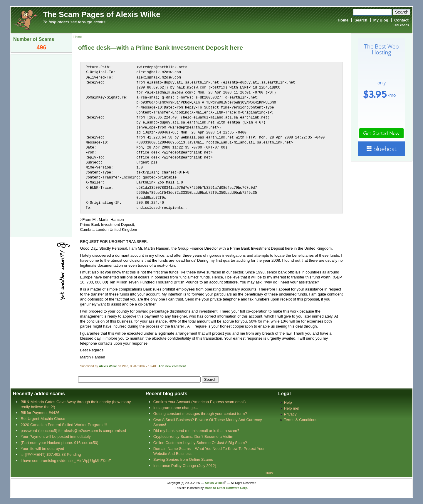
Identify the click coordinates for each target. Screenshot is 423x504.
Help (288, 402)
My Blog (381, 20)
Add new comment (172, 366)
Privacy (290, 414)
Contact (401, 20)
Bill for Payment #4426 (40, 413)
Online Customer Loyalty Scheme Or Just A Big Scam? (200, 443)
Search (361, 20)
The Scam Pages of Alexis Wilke (102, 14)
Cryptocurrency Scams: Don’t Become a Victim (193, 437)
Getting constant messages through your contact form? (200, 414)
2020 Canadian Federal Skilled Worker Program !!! (64, 425)
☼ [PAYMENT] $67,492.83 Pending (51, 454)
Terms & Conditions (301, 420)
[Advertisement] (41, 145)
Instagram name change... (176, 408)
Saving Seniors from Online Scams (183, 459)
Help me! (292, 408)
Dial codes (401, 25)
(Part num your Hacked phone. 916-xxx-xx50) (59, 443)
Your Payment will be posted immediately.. (57, 437)
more (269, 472)
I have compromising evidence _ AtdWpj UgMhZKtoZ (66, 461)
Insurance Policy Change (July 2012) (185, 466)
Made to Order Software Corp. (226, 488)
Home (343, 20)
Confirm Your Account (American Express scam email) (200, 402)
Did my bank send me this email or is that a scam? (196, 431)
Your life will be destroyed (42, 449)
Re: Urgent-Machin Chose (43, 419)
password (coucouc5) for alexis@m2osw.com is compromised (73, 431)
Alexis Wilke (108, 366)
